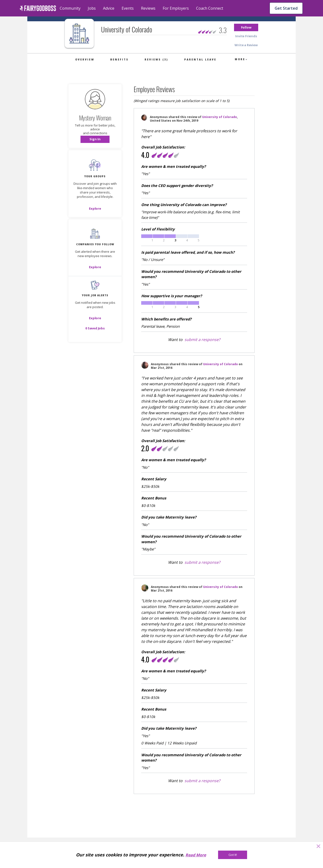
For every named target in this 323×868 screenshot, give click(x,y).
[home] (38, 8)
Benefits (119, 59)
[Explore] (95, 208)
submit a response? (202, 340)
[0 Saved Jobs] (95, 328)
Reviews (148, 8)
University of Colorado (220, 117)
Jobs (92, 8)
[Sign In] (95, 139)
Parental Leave (200, 59)
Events (128, 8)
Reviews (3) (156, 59)
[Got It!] (233, 855)
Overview (85, 59)
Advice (109, 8)
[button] (246, 27)
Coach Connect (210, 8)
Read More (196, 855)
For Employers (176, 8)
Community (70, 8)
